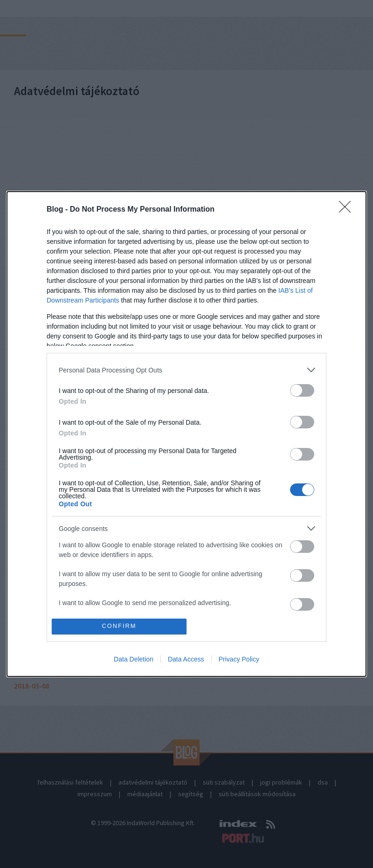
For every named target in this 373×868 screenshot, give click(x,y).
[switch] (302, 390)
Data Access (186, 659)
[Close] (348, 210)
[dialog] (186, 434)
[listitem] (186, 370)
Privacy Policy (239, 659)
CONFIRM (119, 626)
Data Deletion (134, 659)
